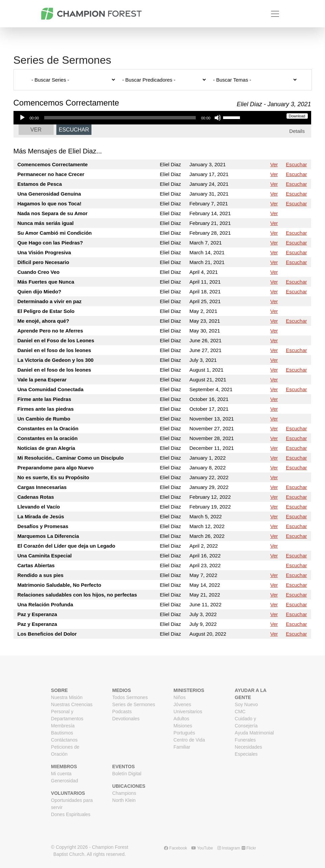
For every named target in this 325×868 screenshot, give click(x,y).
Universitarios (188, 712)
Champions (124, 793)
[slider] (120, 118)
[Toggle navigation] (275, 14)
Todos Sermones (130, 697)
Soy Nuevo (246, 704)
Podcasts (122, 712)
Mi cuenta (61, 774)
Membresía (63, 726)
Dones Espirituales (71, 814)
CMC (240, 712)
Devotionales (126, 719)
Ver (36, 130)
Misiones (183, 726)
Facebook (175, 848)
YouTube (202, 848)
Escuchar (74, 130)
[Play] (22, 118)
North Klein (124, 800)
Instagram (229, 848)
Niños (180, 697)
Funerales (245, 740)
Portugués (184, 733)
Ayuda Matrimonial (254, 733)
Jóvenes (182, 704)
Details (297, 131)
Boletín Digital (127, 774)
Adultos (181, 719)
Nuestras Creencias (72, 704)
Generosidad (64, 781)
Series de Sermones (134, 704)
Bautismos (62, 733)
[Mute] (218, 118)
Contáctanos (64, 740)
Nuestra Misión (67, 697)
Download (297, 116)
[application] (130, 118)
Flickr (249, 848)
